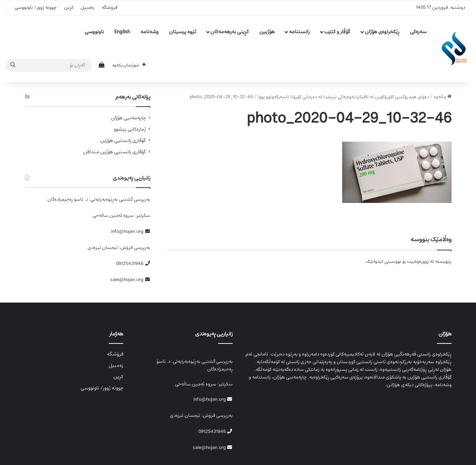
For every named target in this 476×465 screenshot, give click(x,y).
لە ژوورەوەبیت (421, 262)
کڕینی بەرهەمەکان (230, 32)
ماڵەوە (443, 97)
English (122, 32)
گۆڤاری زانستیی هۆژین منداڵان (115, 152)
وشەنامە (150, 32)
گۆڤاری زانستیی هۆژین (123, 141)
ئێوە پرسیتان (183, 32)
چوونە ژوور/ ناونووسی (36, 7)
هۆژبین (267, 32)
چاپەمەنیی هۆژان (128, 118)
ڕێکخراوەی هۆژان (382, 32)
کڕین (69, 7)
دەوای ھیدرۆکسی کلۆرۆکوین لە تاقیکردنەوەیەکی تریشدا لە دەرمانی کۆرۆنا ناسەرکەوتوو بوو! (343, 97)
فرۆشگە (110, 7)
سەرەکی (418, 32)
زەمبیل (88, 7)
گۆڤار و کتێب (337, 32)
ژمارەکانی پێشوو (130, 129)
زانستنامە (299, 32)
